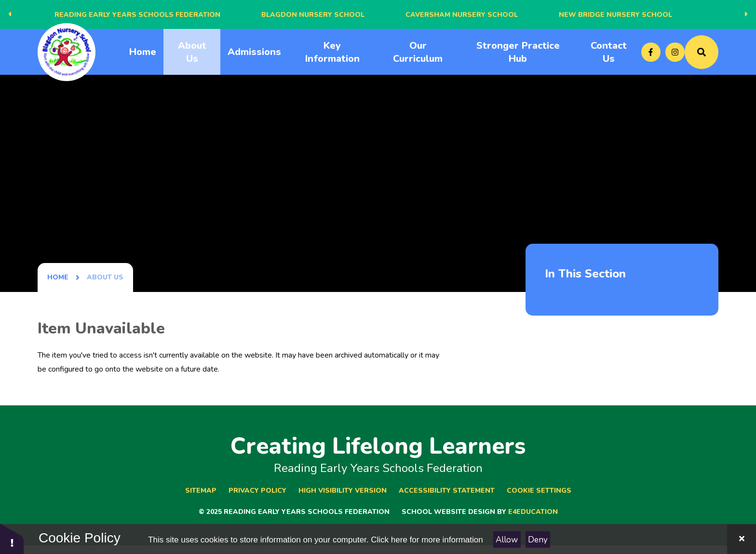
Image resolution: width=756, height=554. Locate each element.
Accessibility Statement (447, 491)
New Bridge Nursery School (615, 15)
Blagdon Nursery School (313, 15)
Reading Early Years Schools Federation (137, 15)
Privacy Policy (257, 491)
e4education (533, 512)
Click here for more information (427, 540)
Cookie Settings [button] (539, 491)
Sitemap (201, 491)
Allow (507, 540)
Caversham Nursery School (462, 15)
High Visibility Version (343, 491)
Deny (538, 540)
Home (58, 277)
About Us (105, 277)
